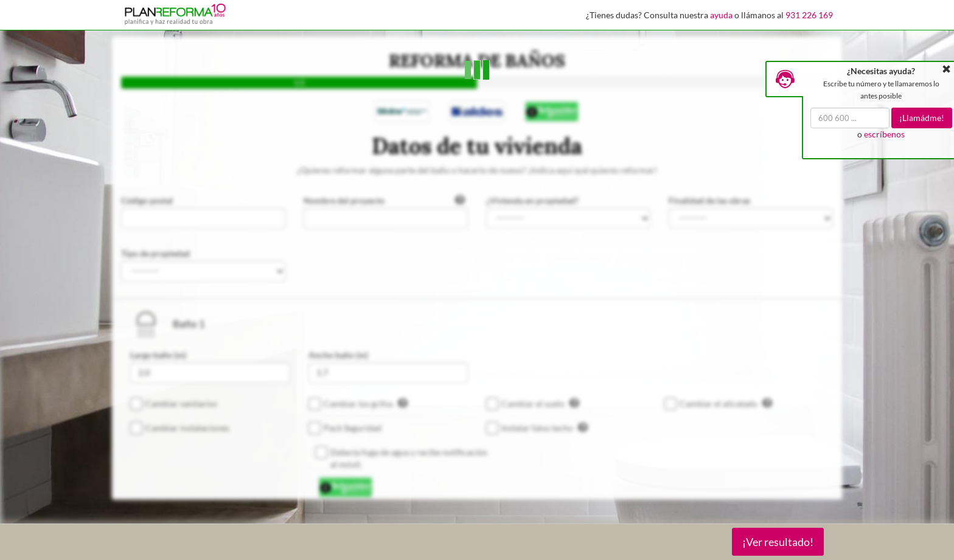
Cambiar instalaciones (187, 428)
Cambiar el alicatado (726, 403)
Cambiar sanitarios (181, 403)
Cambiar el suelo (540, 403)
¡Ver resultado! (778, 542)
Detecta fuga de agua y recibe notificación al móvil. (409, 458)
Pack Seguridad (353, 428)
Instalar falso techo (545, 427)
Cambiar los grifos (366, 403)
